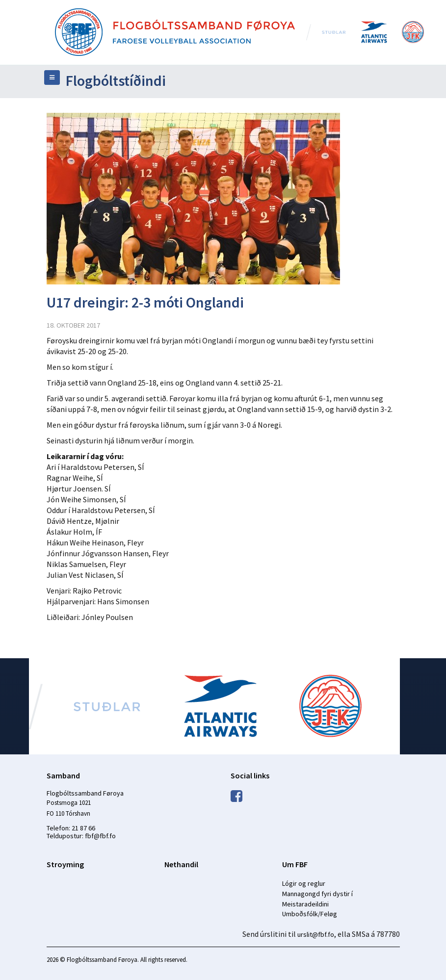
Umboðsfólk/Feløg (310, 914)
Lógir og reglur (304, 883)
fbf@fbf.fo (100, 836)
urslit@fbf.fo (316, 934)
